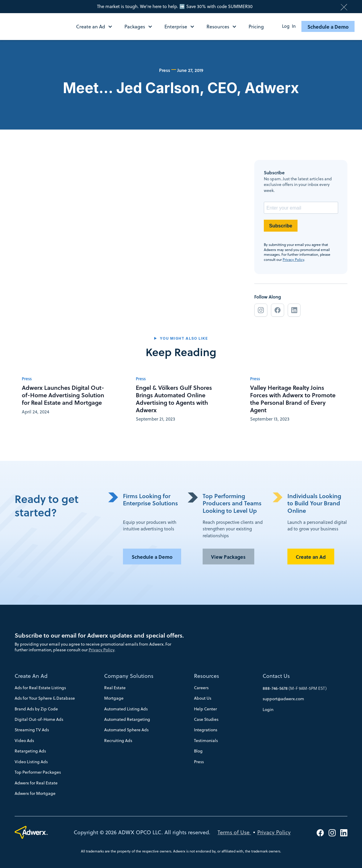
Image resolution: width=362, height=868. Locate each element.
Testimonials (206, 741)
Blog (198, 751)
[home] (36, 26)
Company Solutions (129, 676)
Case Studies (206, 719)
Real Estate (115, 688)
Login (268, 710)
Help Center (205, 709)
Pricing (256, 27)
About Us (203, 698)
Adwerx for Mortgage (35, 793)
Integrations (206, 730)
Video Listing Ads (31, 762)
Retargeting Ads (30, 751)
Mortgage (114, 698)
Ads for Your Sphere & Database (45, 698)
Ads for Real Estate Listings (40, 688)
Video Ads (24, 741)
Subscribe (281, 226)
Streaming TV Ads (32, 730)
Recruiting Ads (118, 741)
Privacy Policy (293, 260)
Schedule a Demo (328, 27)
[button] (97, 27)
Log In (289, 26)
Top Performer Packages (38, 772)
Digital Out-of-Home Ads (39, 719)
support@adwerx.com (283, 699)
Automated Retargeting (127, 719)
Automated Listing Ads (126, 709)
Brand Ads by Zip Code (36, 709)
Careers (201, 688)
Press (199, 762)
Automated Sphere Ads (126, 730)
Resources (207, 676)
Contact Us (276, 676)
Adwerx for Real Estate (36, 783)
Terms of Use (234, 832)
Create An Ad (31, 676)
